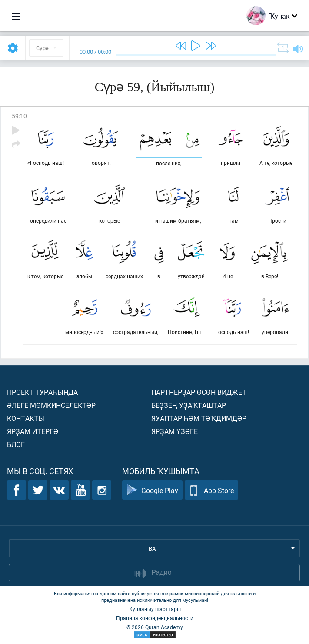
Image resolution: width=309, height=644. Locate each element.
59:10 (19, 116)
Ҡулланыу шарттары (154, 609)
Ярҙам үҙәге (174, 431)
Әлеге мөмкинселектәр (51, 405)
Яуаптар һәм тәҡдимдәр (199, 418)
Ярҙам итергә (33, 431)
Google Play (152, 490)
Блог (16, 444)
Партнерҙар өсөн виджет (199, 392)
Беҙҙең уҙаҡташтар (189, 405)
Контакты (26, 418)
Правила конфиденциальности (155, 618)
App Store (211, 490)
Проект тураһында (42, 392)
